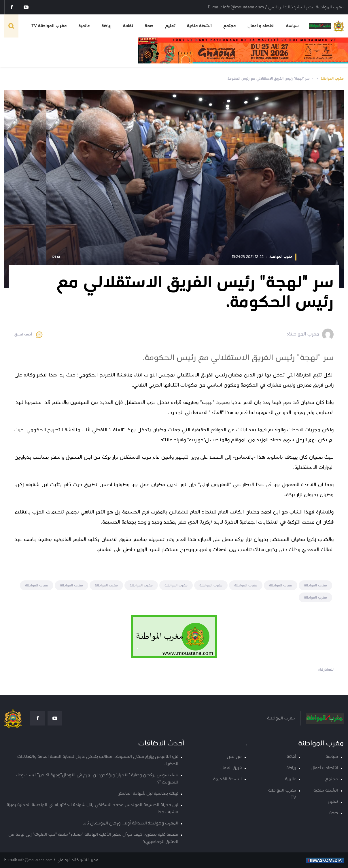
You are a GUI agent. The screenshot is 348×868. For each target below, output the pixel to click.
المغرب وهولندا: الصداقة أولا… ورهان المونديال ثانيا (130, 823)
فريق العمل (231, 768)
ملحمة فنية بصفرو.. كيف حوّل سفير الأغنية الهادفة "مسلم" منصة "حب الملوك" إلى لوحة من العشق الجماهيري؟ (93, 838)
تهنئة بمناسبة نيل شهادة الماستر (148, 794)
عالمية (84, 26)
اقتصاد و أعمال (261, 26)
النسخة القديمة (227, 779)
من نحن (234, 757)
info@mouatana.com (35, 860)
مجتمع (230, 26)
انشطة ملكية (199, 26)
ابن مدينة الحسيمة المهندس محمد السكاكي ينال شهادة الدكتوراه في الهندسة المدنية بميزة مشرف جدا (92, 809)
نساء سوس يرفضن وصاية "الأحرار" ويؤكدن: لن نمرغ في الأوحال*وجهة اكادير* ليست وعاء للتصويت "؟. (97, 779)
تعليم (170, 26)
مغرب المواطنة (332, 79)
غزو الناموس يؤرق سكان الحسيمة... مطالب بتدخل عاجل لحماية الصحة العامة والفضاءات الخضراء (98, 760)
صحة (149, 26)
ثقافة (128, 26)
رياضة (106, 26)
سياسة (292, 26)
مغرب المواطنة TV (49, 26)
